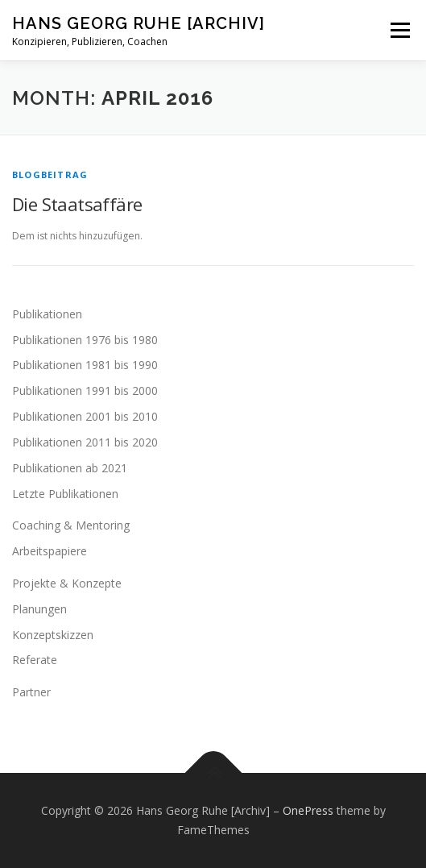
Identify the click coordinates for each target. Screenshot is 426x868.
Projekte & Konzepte (67, 583)
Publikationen (47, 314)
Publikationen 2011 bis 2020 (85, 442)
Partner (31, 692)
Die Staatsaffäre (77, 204)
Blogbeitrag (50, 174)
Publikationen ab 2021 (70, 468)
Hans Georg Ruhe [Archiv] (139, 23)
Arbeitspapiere (50, 551)
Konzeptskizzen (53, 635)
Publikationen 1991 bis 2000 (85, 390)
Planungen (39, 609)
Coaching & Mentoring (71, 525)
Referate (35, 660)
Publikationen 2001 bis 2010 (85, 416)
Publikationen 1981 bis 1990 (85, 365)
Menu (399, 30)
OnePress (308, 810)
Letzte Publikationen (65, 494)
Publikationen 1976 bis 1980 (85, 340)
